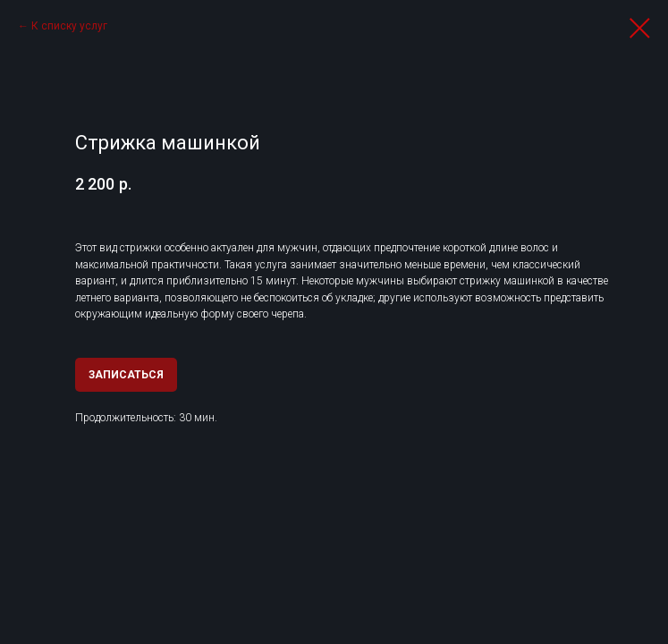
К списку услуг (69, 26)
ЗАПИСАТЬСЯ (126, 375)
